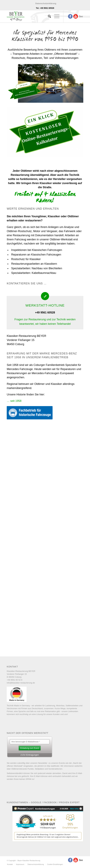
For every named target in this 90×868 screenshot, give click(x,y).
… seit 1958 (14, 401)
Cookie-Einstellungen (55, 864)
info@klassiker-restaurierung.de (21, 683)
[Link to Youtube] (76, 16)
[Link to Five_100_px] (81, 16)
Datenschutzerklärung (46, 3)
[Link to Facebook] (70, 16)
